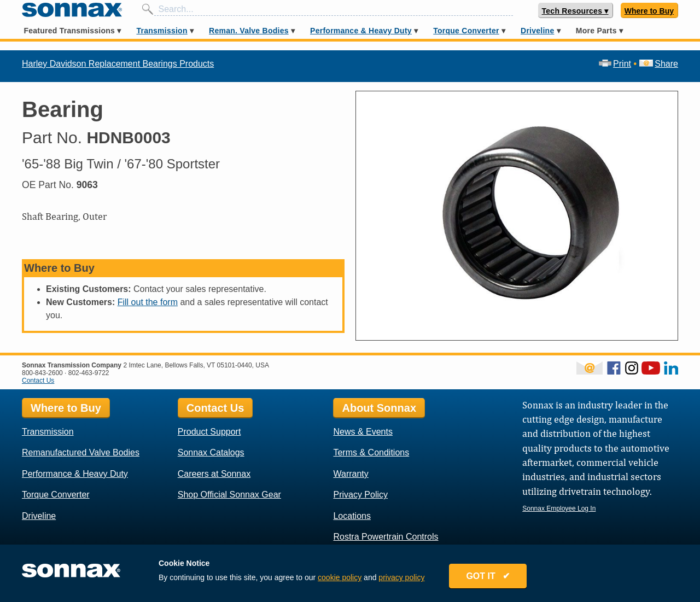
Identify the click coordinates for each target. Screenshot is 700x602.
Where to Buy (649, 11)
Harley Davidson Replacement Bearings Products (118, 64)
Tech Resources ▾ (575, 11)
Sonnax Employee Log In (559, 509)
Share (659, 64)
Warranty (351, 474)
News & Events (363, 432)
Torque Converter (466, 31)
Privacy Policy (360, 495)
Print (615, 64)
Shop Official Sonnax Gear (229, 495)
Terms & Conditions (371, 452)
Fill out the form (148, 302)
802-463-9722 (89, 373)
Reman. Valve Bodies (249, 31)
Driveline (537, 31)
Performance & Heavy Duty (361, 31)
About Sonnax (379, 408)
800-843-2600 (42, 373)
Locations (352, 516)
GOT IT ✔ (488, 576)
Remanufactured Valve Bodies (81, 452)
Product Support (209, 432)
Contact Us (38, 381)
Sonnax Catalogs (211, 452)
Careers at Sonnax (214, 474)
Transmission (162, 31)
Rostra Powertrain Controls (386, 537)
